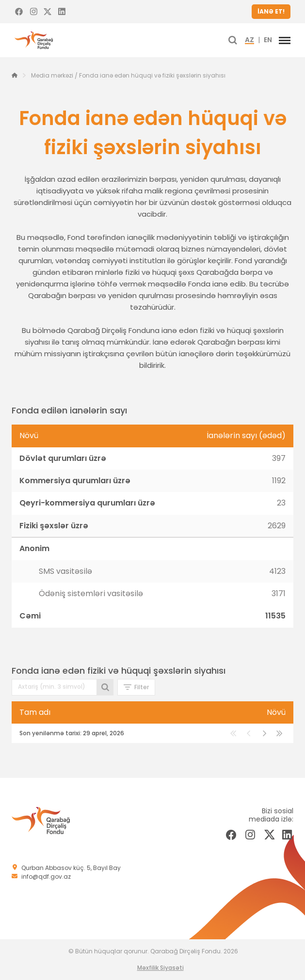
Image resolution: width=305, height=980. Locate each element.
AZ (249, 40)
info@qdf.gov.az (46, 877)
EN (268, 40)
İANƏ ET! (271, 11)
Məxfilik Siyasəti (161, 968)
